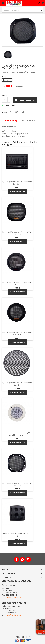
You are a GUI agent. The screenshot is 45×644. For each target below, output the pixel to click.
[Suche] (22, 10)
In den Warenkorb (25, 100)
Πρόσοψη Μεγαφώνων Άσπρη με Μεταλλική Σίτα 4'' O (17, 434)
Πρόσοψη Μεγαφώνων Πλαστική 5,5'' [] (17, 534)
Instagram (28, 559)
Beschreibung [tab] (10, 120)
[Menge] (5, 100)
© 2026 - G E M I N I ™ (23, 637)
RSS (22, 559)
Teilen (10, 112)
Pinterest (23, 112)
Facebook (17, 559)
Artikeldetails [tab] (28, 120)
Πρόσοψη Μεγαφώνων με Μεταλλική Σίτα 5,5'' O (17, 334)
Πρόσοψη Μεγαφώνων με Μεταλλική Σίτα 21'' (17, 384)
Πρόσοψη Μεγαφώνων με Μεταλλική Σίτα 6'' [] (17, 233)
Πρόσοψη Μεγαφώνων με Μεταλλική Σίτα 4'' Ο (17, 283)
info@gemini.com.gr (14, 597)
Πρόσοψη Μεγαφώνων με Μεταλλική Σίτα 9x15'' (17, 183)
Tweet (16, 112)
